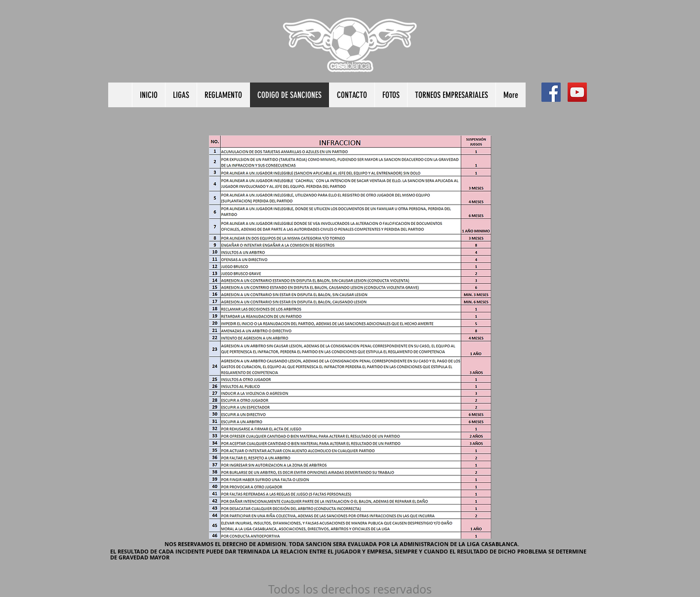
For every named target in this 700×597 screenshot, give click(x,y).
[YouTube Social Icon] (577, 92)
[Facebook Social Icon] (551, 92)
